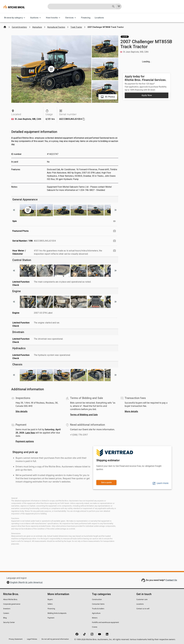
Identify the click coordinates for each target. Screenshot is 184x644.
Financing (86, 18)
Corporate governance (12, 604)
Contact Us (171, 580)
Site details (22, 411)
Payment (51, 618)
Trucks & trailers (98, 609)
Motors (95, 618)
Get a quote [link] (106, 482)
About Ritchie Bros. (10, 599)
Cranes (95, 627)
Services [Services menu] (71, 18)
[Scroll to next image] (116, 210)
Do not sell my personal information (55, 639)
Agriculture (96, 613)
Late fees (30, 433)
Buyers (50, 599)
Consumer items (98, 604)
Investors (7, 609)
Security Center (9, 622)
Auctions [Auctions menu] (36, 18)
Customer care (142, 599)
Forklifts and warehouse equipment (105, 622)
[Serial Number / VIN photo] (114, 241)
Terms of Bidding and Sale (84, 415)
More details (131, 411)
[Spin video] (114, 221)
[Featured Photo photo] (114, 231)
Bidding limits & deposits (57, 613)
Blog (5, 618)
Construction (97, 599)
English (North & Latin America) (26, 582)
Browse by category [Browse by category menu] (15, 18)
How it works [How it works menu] (54, 18)
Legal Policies (32, 639)
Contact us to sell (143, 609)
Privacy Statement (16, 639)
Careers (6, 613)
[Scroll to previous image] (14, 210)
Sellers (50, 604)
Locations (99, 18)
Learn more (160, 483)
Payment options (25, 441)
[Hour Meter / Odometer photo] (114, 251)
